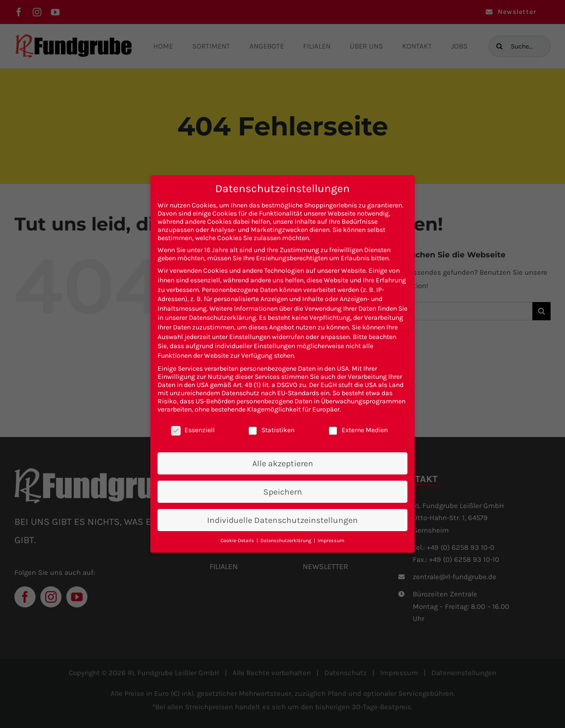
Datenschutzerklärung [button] (287, 540)
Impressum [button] (331, 540)
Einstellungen (250, 337)
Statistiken (271, 430)
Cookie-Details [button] (238, 540)
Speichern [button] (283, 492)
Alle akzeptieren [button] (283, 463)
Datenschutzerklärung (222, 318)
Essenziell (193, 430)
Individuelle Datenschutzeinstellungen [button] (282, 520)
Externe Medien (358, 430)
